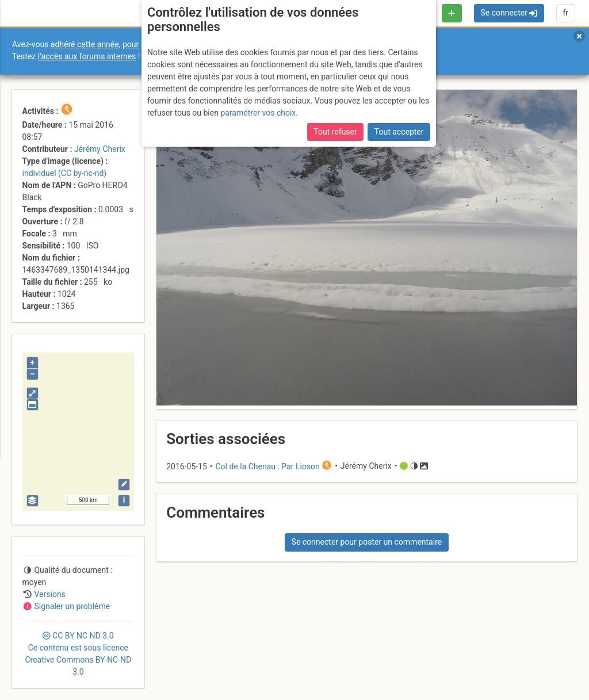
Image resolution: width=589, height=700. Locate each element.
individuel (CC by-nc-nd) (65, 173)
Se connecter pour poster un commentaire (367, 542)
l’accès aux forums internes (87, 56)
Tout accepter (399, 132)
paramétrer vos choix (258, 113)
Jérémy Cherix (100, 149)
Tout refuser (335, 132)
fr (565, 13)
